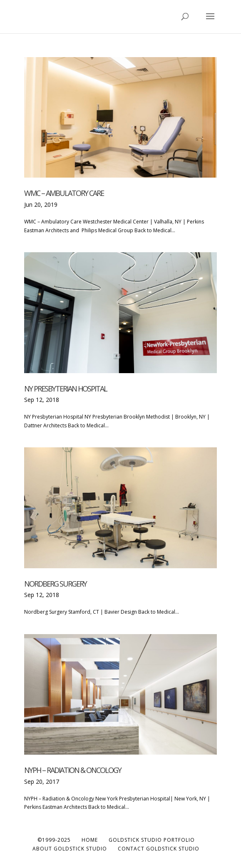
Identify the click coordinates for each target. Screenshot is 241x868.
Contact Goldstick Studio (159, 849)
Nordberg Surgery (55, 584)
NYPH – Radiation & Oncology (73, 770)
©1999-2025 (54, 840)
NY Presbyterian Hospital (66, 389)
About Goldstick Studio (70, 849)
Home (90, 840)
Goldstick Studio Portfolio (152, 840)
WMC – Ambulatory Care (64, 193)
